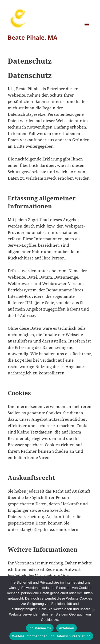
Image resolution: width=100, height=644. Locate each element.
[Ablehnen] (93, 610)
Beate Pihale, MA (33, 37)
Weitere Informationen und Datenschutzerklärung (51, 636)
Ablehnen (67, 628)
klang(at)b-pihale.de (39, 529)
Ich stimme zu (40, 628)
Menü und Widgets (87, 30)
